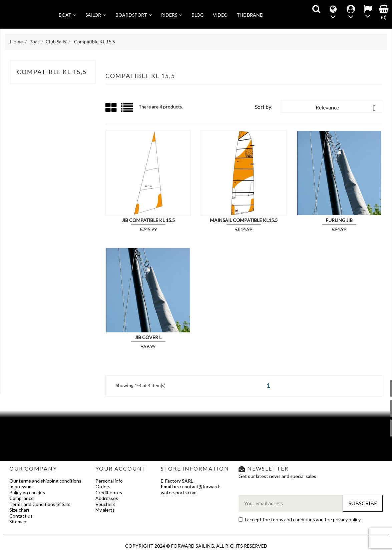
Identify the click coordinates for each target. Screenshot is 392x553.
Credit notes (109, 492)
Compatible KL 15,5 (52, 72)
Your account (121, 468)
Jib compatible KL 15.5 (148, 220)
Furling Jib (339, 220)
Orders (103, 486)
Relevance (347, 108)
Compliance (22, 498)
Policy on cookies (27, 492)
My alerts (105, 510)
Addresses (107, 498)
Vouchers (105, 504)
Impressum (21, 486)
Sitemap (18, 521)
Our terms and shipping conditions (45, 481)
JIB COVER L (148, 337)
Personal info (109, 481)
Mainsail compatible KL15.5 (244, 220)
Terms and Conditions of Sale (40, 504)
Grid (111, 108)
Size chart (20, 510)
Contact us (21, 516)
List (127, 110)
